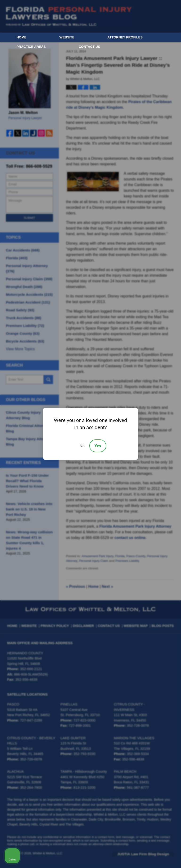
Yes (98, 446)
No (82, 446)
